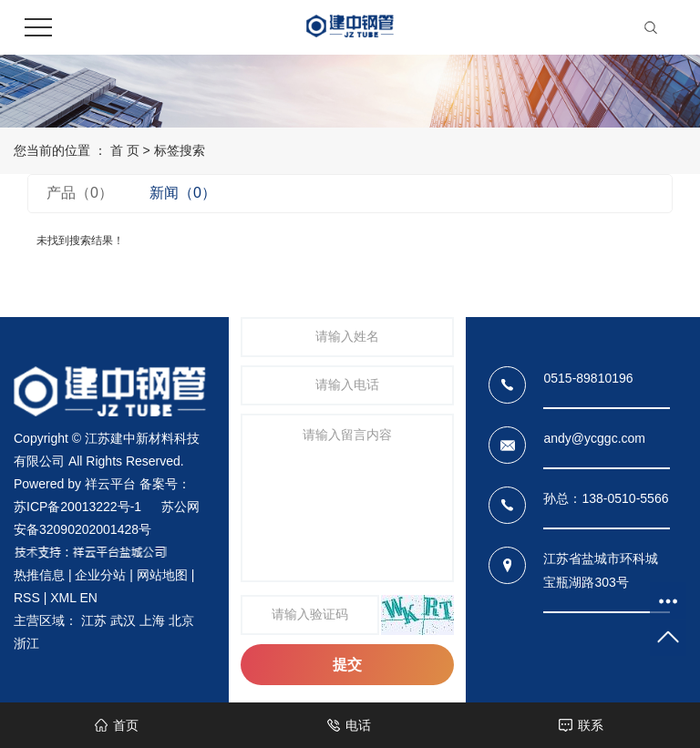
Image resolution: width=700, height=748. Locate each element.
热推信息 (39, 575)
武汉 (123, 620)
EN (88, 598)
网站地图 (162, 575)
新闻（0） (183, 193)
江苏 (94, 620)
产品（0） (80, 193)
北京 (181, 620)
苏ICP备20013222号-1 (77, 507)
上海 (152, 620)
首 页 (125, 150)
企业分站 (100, 575)
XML (63, 598)
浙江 (26, 643)
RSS (27, 598)
